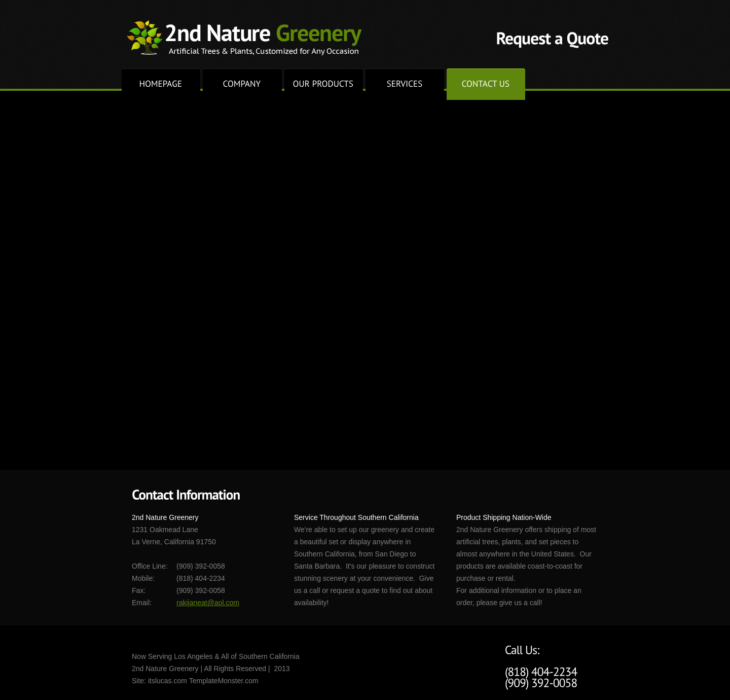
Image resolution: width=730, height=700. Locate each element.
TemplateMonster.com (224, 681)
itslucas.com (168, 681)
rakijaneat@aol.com (208, 603)
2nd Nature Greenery (245, 38)
